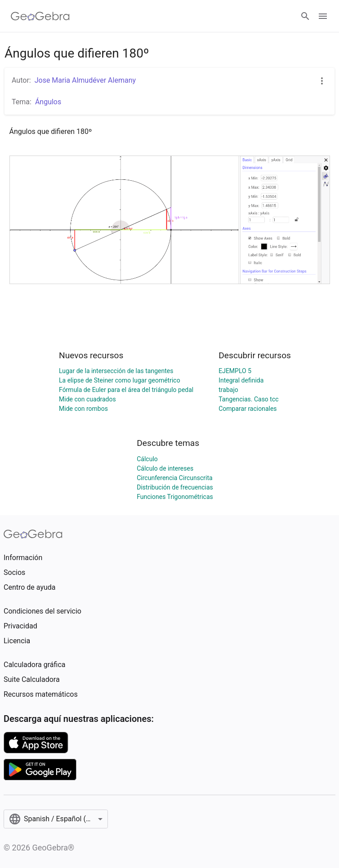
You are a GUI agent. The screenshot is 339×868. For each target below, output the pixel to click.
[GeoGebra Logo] (40, 16)
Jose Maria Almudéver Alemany (85, 80)
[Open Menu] (323, 16)
